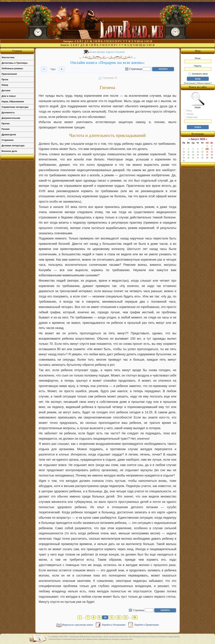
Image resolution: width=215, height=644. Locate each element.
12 (119, 617)
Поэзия (6, 129)
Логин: (198, 60)
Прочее (6, 124)
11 (112, 617)
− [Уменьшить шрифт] (44, 69)
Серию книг (191, 117)
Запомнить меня (198, 74)
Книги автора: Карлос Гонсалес (108, 52)
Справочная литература (15, 107)
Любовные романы (12, 68)
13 (125, 617)
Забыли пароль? (204, 83)
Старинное (8, 140)
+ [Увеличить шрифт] (62, 69)
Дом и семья (9, 96)
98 (135, 617)
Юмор (5, 85)
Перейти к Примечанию (147, 625)
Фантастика (8, 57)
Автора (189, 114)
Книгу (188, 111)
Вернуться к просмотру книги (78, 625)
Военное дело (9, 151)
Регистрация (190, 83)
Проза (5, 79)
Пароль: (198, 68)
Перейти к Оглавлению (114, 625)
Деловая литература (13, 146)
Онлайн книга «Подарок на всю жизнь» (108, 62)
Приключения (9, 74)
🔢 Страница (134, 69)
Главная (17, 51)
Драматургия (9, 135)
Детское (6, 90)
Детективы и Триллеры (15, 63)
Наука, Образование (13, 101)
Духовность (8, 112)
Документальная (11, 118)
